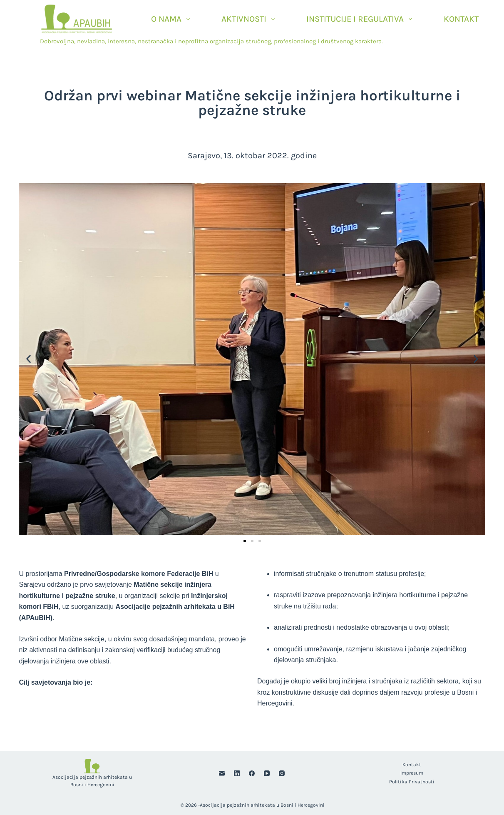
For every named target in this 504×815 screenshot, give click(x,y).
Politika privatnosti (412, 782)
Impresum (412, 773)
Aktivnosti (250, 19)
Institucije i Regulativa (361, 19)
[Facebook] (252, 773)
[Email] (222, 773)
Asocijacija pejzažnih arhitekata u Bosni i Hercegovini (262, 805)
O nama (172, 19)
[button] (29, 359)
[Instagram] (282, 773)
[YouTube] (267, 773)
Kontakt (461, 19)
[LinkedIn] (237, 773)
